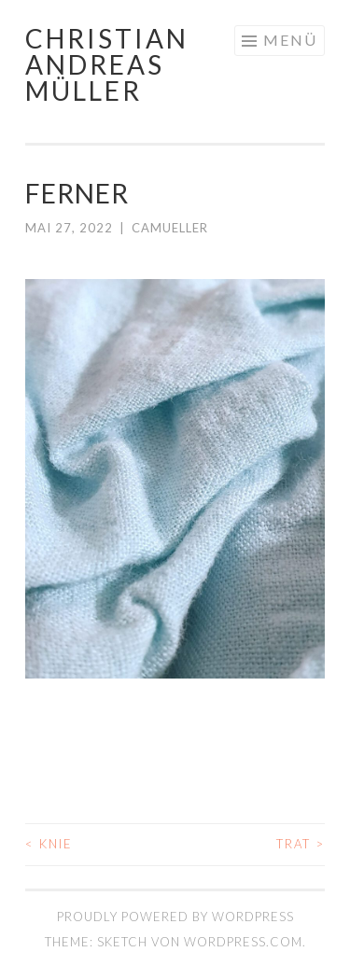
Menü (290, 40)
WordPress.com (243, 942)
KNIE (49, 844)
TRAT (301, 844)
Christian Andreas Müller (107, 64)
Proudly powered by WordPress (175, 917)
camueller (170, 228)
